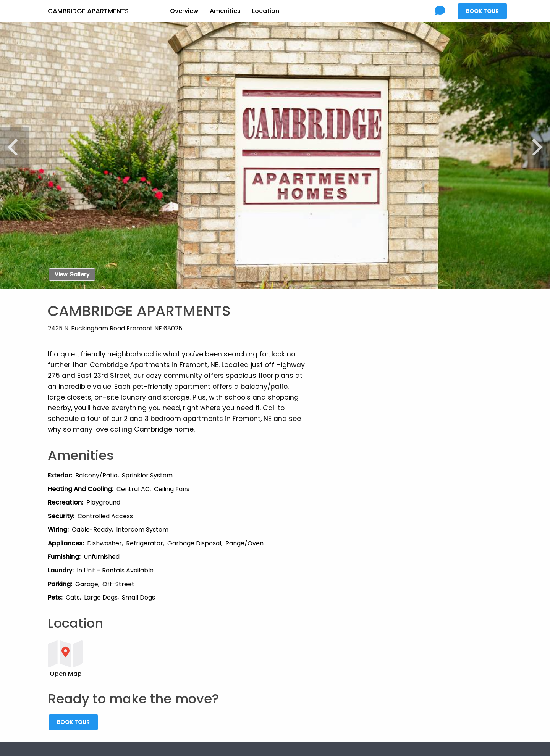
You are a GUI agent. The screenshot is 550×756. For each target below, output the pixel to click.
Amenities (225, 11)
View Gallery (72, 274)
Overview (184, 11)
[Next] (533, 147)
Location (266, 11)
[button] (177, 658)
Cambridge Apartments (88, 11)
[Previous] (17, 147)
